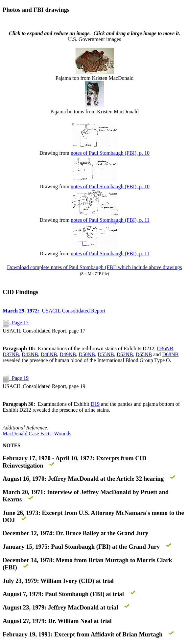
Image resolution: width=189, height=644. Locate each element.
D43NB (30, 354)
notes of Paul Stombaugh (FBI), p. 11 (110, 220)
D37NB (11, 354)
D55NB (106, 354)
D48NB (49, 354)
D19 (95, 404)
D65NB (144, 354)
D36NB (165, 348)
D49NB (68, 354)
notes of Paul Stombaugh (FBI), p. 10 (110, 153)
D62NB (125, 354)
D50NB (87, 354)
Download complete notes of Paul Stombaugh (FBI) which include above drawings (94, 267)
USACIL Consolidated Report (54, 311)
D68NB (170, 354)
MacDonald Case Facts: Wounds (37, 434)
